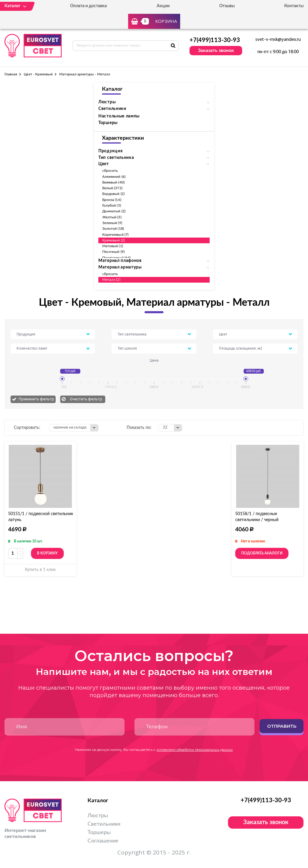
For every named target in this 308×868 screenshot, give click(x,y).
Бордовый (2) (113, 194)
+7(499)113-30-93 (215, 40)
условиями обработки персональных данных (195, 750)
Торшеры (108, 123)
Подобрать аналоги (262, 553)
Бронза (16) (112, 200)
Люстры (98, 816)
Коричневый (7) (115, 235)
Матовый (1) (113, 246)
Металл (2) (111, 280)
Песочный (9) (113, 252)
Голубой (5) (112, 205)
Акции (163, 6)
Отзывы (227, 6)
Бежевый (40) (113, 182)
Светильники (104, 824)
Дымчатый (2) (114, 211)
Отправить (282, 726)
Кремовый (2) (114, 240)
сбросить (110, 171)
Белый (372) (112, 188)
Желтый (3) (112, 217)
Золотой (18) (113, 229)
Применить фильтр (36, 399)
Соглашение (103, 841)
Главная (11, 74)
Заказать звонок (216, 50)
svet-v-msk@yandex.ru (278, 40)
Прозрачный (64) (116, 258)
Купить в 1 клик (40, 570)
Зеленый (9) (112, 223)
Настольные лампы (119, 116)
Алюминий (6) (114, 177)
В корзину (47, 553)
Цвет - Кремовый (38, 74)
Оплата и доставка (88, 6)
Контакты (294, 6)
